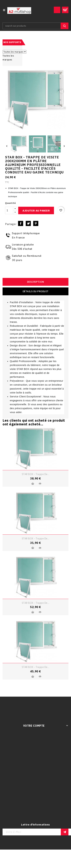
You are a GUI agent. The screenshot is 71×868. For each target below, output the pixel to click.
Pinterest (36, 223)
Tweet (28, 223)
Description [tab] (36, 282)
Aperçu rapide (40, 484)
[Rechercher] (35, 26)
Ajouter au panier (36, 211)
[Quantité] (9, 210)
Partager (21, 223)
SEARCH (65, 26)
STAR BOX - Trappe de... (36, 474)
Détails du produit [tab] (36, 291)
